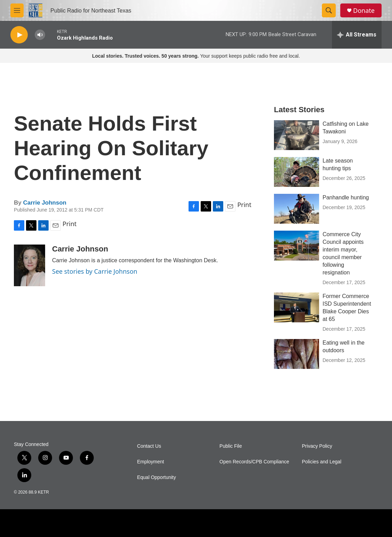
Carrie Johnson (45, 203)
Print (244, 205)
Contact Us (149, 446)
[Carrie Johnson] (30, 265)
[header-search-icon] (329, 10)
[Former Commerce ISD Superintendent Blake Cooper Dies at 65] (297, 307)
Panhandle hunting (346, 197)
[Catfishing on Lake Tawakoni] (297, 135)
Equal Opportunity (157, 477)
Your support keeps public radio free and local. (196, 56)
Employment (151, 462)
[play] (19, 35)
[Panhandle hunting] (297, 209)
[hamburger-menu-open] (17, 10)
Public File (231, 446)
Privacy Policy (317, 446)
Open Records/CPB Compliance (254, 462)
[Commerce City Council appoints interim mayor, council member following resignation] (297, 246)
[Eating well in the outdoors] (297, 354)
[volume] (40, 35)
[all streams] (357, 35)
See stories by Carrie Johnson (95, 271)
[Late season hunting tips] (297, 172)
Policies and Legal (322, 462)
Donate (364, 11)
